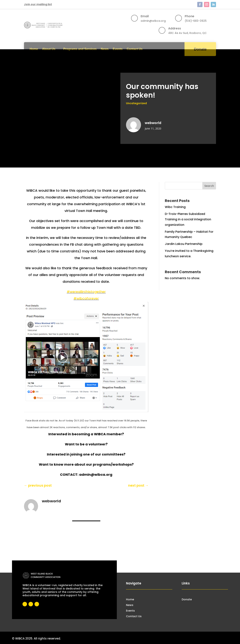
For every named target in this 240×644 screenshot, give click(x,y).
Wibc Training (175, 207)
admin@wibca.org (153, 21)
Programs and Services (80, 49)
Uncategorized (136, 103)
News (105, 49)
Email (145, 16)
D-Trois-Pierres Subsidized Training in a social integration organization (188, 219)
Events (118, 49)
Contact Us (135, 49)
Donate (200, 49)
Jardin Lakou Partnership (184, 244)
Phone (189, 16)
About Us (49, 49)
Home (34, 49)
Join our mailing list (38, 4)
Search (209, 186)
